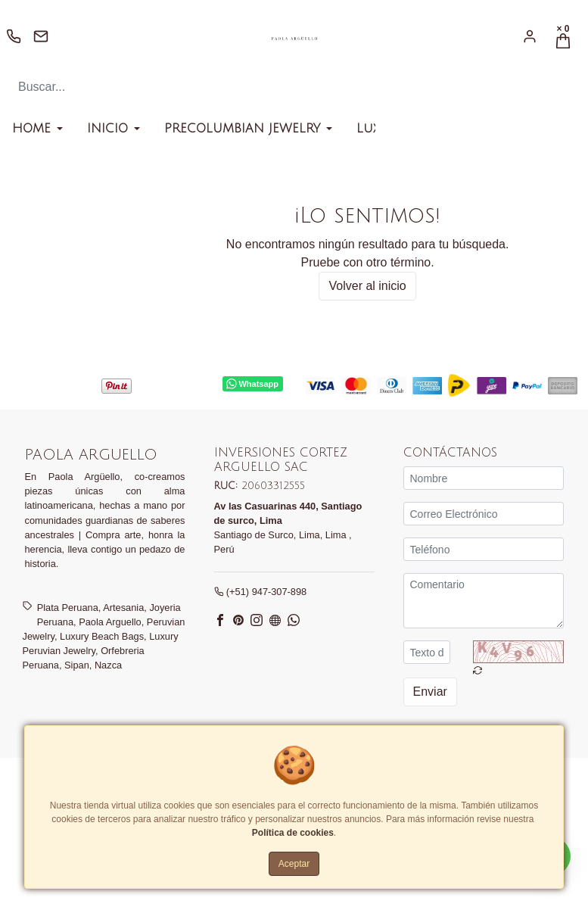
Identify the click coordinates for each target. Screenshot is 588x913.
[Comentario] (484, 601)
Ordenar (552, 179)
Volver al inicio (367, 286)
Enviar (430, 692)
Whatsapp (252, 384)
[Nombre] (484, 478)
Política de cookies (293, 833)
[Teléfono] (484, 549)
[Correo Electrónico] (484, 514)
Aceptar (294, 864)
